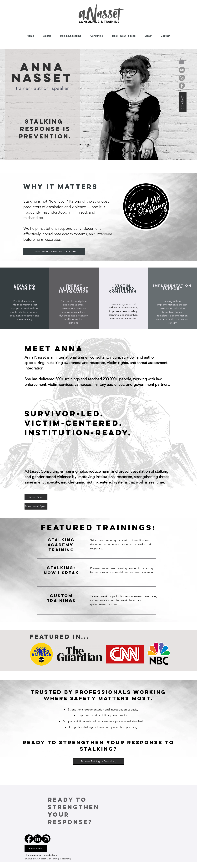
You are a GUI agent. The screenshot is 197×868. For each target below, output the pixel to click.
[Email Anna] (36, 849)
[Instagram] (182, 78)
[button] (182, 61)
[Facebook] (182, 86)
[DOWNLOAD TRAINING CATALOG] (54, 252)
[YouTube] (182, 70)
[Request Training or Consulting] (98, 761)
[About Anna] (36, 497)
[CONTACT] (183, 102)
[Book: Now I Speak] (36, 506)
